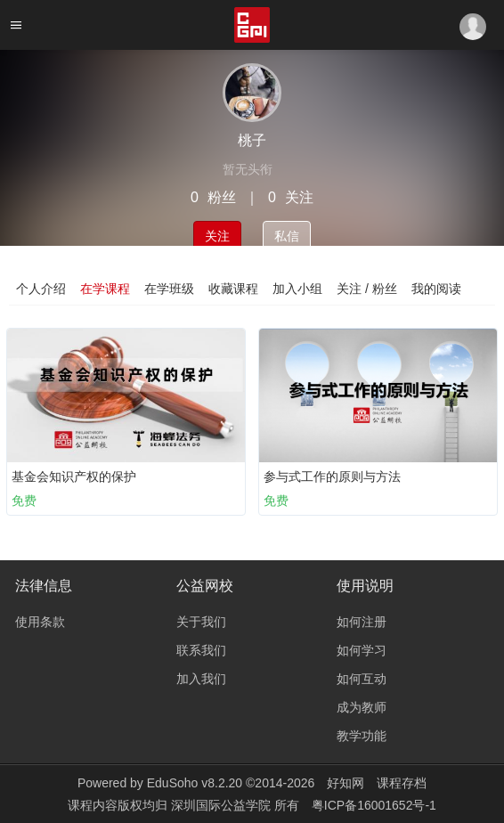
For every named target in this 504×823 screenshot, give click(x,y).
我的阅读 (436, 289)
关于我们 (201, 622)
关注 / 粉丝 (367, 289)
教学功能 (362, 736)
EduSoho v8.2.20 (195, 783)
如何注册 (362, 622)
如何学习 (362, 650)
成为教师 (362, 707)
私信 (287, 236)
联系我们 (201, 650)
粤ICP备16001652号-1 (374, 805)
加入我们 (201, 679)
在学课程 (105, 289)
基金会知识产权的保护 (74, 477)
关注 (217, 236)
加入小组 (297, 289)
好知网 (345, 783)
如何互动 (362, 679)
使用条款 (40, 622)
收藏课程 (233, 289)
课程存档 (402, 783)
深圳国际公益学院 (223, 805)
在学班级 (169, 289)
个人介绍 (41, 289)
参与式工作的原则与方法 (332, 477)
